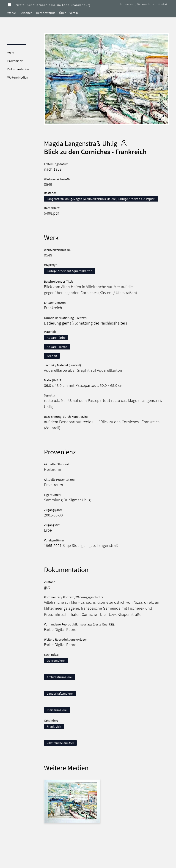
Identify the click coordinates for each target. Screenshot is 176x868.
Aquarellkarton (57, 347)
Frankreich (54, 726)
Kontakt (163, 4)
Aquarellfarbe (56, 338)
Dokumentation (18, 69)
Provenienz (15, 61)
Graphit (52, 356)
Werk (11, 53)
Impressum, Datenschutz (137, 4)
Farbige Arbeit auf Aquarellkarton (70, 271)
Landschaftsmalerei (60, 693)
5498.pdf (51, 213)
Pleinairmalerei (57, 710)
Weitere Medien (18, 77)
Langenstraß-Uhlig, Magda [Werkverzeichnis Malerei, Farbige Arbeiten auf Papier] (101, 199)
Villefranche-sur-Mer (60, 743)
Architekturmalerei (60, 677)
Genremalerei (56, 661)
